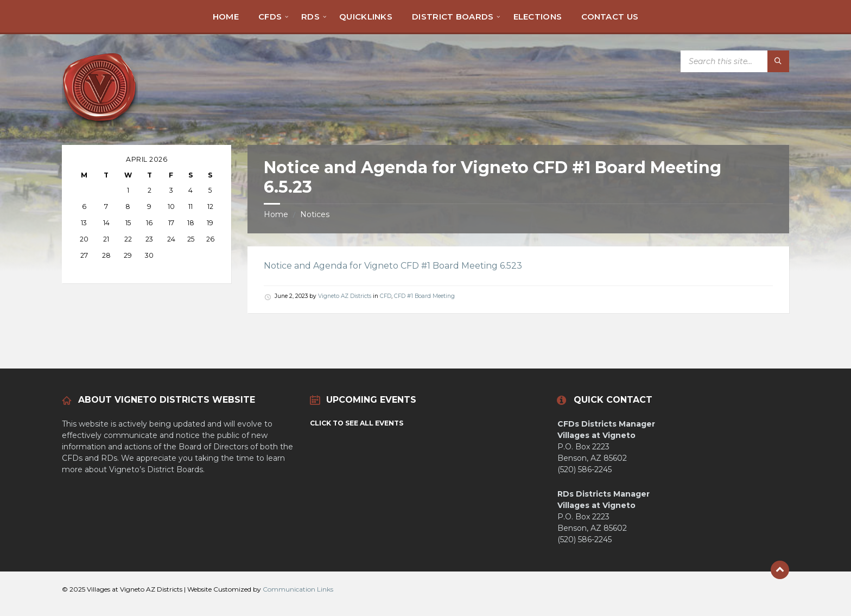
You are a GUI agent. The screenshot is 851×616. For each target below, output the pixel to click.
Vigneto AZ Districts (345, 296)
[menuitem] (226, 16)
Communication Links (298, 589)
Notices (315, 214)
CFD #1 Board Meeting (424, 296)
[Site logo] (100, 123)
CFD (386, 296)
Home (276, 214)
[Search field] (735, 61)
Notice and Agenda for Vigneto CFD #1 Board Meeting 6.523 (393, 266)
